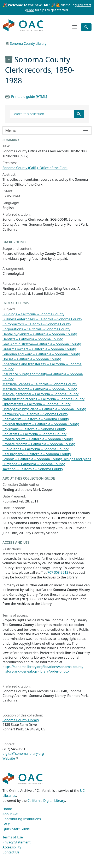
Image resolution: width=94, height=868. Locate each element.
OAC (23, 25)
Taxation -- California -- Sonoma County (33, 469)
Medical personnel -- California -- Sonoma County (40, 394)
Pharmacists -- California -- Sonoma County (36, 419)
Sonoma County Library (28, 44)
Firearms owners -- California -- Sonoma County (39, 349)
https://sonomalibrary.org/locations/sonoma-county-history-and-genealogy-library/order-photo (43, 669)
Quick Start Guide (16, 829)
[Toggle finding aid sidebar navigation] (47, 131)
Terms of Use (13, 837)
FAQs (6, 824)
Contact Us (11, 852)
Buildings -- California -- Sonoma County (33, 314)
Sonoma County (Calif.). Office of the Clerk (35, 168)
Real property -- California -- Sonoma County (37, 454)
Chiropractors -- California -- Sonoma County (37, 324)
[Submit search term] (79, 114)
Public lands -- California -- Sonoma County (36, 449)
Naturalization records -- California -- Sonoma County (43, 399)
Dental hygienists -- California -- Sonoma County (40, 334)
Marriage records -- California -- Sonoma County (40, 389)
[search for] (42, 114)
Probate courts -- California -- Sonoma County (38, 439)
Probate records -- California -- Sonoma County (39, 444)
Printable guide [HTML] (29, 97)
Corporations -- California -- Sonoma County (36, 329)
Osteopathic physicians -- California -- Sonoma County (44, 409)
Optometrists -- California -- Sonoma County (36, 404)
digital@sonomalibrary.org (23, 754)
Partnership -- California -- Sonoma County (35, 414)
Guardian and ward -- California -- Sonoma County (41, 354)
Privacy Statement (17, 842)
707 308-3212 (58, 572)
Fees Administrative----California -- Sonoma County (42, 344)
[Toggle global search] (86, 27)
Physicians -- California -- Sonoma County (34, 429)
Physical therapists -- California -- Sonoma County (41, 424)
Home (7, 809)
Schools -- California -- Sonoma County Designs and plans (47, 459)
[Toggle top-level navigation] (75, 27)
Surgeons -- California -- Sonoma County (34, 464)
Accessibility (12, 847)
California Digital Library (46, 801)
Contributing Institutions (22, 819)
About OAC (11, 814)
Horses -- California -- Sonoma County (32, 359)
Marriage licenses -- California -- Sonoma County (40, 384)
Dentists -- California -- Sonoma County (33, 339)
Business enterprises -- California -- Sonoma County (42, 319)
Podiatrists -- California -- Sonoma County (34, 434)
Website (9, 758)
